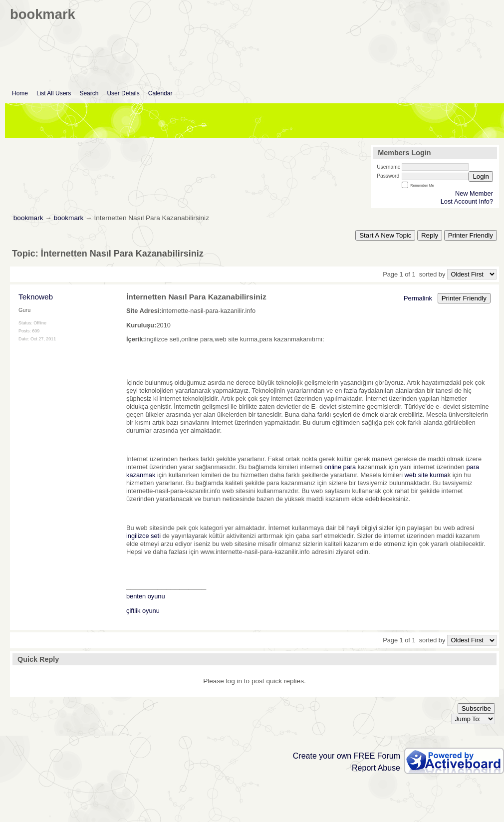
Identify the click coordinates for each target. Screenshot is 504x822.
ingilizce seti (143, 536)
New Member (474, 193)
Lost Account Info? (467, 201)
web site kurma (426, 475)
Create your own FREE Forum (347, 756)
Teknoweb (36, 297)
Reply (430, 235)
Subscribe (476, 708)
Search (89, 93)
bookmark (28, 218)
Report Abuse (376, 768)
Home (20, 93)
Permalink (418, 298)
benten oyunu (146, 596)
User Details (123, 93)
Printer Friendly (471, 235)
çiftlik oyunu (143, 611)
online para (340, 467)
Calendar (160, 93)
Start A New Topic (385, 235)
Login (481, 176)
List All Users (54, 93)
